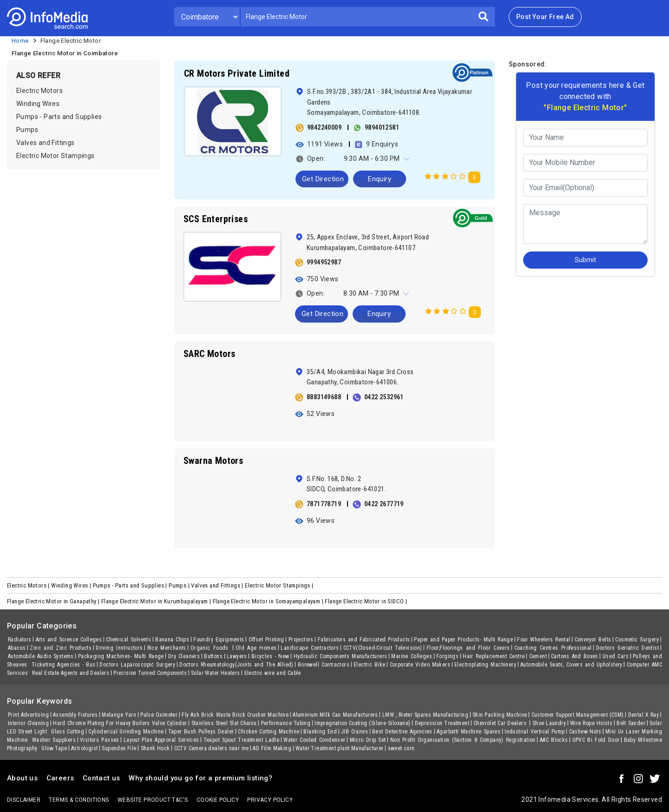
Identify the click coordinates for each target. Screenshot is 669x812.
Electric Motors (39, 91)
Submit (585, 260)
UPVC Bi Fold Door (596, 740)
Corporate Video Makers (420, 665)
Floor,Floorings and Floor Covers (468, 648)
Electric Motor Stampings (56, 156)
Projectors (301, 640)
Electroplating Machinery (485, 665)
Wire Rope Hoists (591, 723)
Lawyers (237, 656)
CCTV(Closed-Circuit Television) (383, 648)
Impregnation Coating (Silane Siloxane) (362, 723)
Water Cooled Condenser (314, 740)
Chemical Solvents (128, 640)
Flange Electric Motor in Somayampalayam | (269, 601)
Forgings (447, 656)
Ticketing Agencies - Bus (64, 665)
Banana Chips (172, 640)
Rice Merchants (167, 648)
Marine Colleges (412, 656)
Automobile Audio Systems (41, 656)
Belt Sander (631, 723)
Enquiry (380, 179)
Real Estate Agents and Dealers (71, 673)
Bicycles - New (270, 656)
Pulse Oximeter (159, 715)
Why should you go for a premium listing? (200, 778)
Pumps (27, 130)
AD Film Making (272, 748)
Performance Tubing (286, 723)
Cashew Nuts (585, 732)
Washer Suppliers (54, 740)
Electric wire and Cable (273, 673)
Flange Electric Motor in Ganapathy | (54, 601)
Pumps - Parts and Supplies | (131, 585)
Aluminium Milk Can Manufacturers (335, 715)
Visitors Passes (100, 740)
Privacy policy (270, 800)
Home (20, 41)
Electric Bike (370, 665)
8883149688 (324, 397)
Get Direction (323, 179)
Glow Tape (54, 748)
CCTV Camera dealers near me (212, 748)
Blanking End (320, 732)
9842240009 (324, 127)
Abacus (17, 648)
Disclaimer (24, 800)
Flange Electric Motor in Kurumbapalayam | (157, 601)
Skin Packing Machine (500, 715)
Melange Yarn (119, 715)
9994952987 (324, 262)
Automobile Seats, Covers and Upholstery (571, 665)
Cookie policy (218, 800)
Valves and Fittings (46, 143)
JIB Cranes (354, 732)
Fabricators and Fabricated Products (364, 640)
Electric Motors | (29, 585)
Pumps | (180, 585)
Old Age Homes (256, 648)
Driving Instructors (119, 648)
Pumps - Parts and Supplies (59, 117)
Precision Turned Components (150, 673)
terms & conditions (79, 800)
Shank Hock (155, 748)
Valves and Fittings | (218, 585)
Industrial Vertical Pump (535, 732)
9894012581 (382, 127)
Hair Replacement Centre (494, 656)
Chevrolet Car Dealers (501, 723)
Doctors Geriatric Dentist (627, 648)
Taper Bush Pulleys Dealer (201, 732)
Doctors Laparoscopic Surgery (137, 665)
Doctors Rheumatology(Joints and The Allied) (236, 665)
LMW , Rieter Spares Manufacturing (425, 715)
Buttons (213, 656)
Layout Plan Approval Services (161, 740)
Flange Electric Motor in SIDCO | (367, 601)
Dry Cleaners (184, 656)
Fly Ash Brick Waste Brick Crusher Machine (235, 715)
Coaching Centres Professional (553, 648)
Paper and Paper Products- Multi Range (463, 640)
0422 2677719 (384, 504)
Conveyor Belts (593, 640)
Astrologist (84, 748)
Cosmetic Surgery (637, 640)
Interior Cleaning (28, 723)
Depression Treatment (442, 723)
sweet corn (401, 748)
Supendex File (119, 748)
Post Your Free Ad (545, 17)
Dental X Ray (643, 715)
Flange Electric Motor (71, 41)
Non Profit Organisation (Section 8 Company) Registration (463, 740)
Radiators (20, 640)
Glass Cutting (68, 732)
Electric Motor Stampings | (280, 585)
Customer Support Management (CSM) (578, 715)
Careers (60, 778)
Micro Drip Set (368, 740)
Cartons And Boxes (575, 656)
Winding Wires (38, 104)
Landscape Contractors (310, 648)
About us (22, 778)
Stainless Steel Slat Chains (224, 723)
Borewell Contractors (324, 665)
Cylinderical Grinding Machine (126, 732)
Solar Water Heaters (216, 673)
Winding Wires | (72, 585)
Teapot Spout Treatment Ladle (242, 740)
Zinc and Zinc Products (61, 648)
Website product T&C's (153, 800)
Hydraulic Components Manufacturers (341, 656)
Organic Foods (211, 648)
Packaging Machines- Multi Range (121, 656)
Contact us (102, 778)
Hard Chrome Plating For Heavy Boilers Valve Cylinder (120, 723)
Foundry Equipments (219, 640)
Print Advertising (28, 715)
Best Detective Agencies (402, 732)
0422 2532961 (384, 397)
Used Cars (616, 656)
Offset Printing (266, 640)
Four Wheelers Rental (544, 640)
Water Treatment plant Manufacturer (340, 748)
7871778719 (324, 504)
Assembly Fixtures (75, 715)
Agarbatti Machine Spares (469, 732)
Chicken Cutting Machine (269, 732)
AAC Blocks (554, 740)
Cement (538, 656)
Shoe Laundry (549, 723)
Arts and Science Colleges (69, 640)
